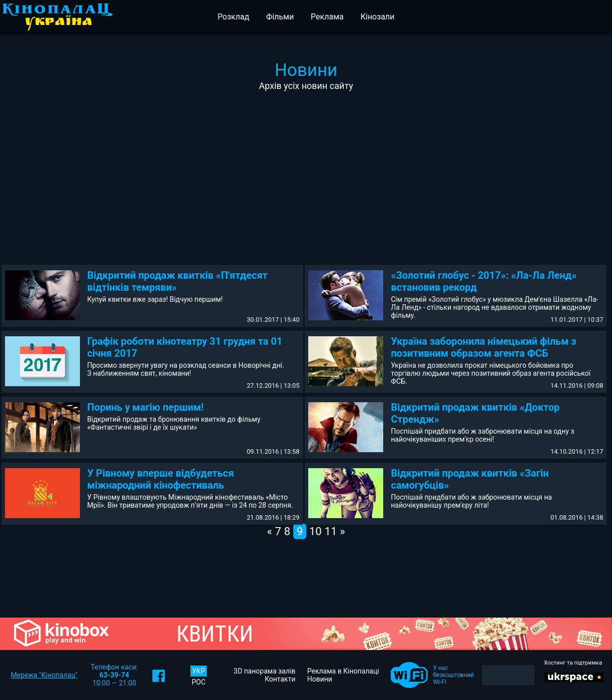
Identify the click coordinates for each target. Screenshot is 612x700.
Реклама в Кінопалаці (343, 671)
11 (331, 531)
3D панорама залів (265, 671)
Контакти (280, 679)
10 (315, 531)
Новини (320, 679)
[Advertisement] (306, 166)
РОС (199, 682)
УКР (199, 671)
